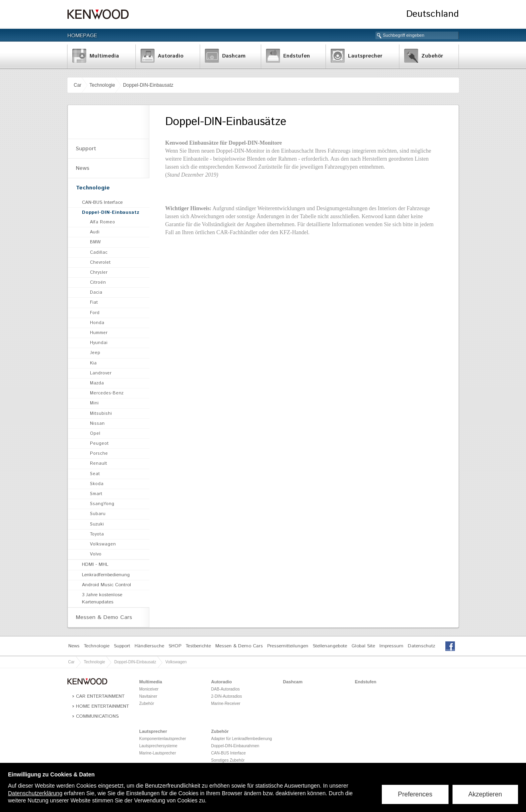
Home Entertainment (102, 706)
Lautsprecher (153, 731)
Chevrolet (100, 263)
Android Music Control (106, 585)
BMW (95, 242)
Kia (93, 363)
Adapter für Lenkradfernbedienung (242, 739)
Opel (95, 434)
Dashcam (293, 682)
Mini (94, 403)
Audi (95, 232)
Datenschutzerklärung (35, 793)
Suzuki (97, 524)
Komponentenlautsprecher (163, 739)
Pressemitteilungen (288, 646)
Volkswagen (103, 544)
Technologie (102, 85)
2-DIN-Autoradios (227, 696)
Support (86, 149)
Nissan (97, 424)
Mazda (97, 383)
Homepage (82, 36)
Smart (96, 494)
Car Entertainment (100, 696)
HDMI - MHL (95, 564)
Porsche (99, 454)
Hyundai (99, 343)
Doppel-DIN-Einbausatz (148, 85)
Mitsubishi (101, 414)
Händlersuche (149, 646)
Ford (95, 313)
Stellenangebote (330, 646)
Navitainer (148, 696)
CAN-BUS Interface (102, 202)
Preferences (415, 794)
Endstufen (366, 682)
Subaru (98, 514)
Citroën (98, 283)
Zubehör (147, 704)
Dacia (96, 293)
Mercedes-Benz (107, 393)
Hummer (99, 333)
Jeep (95, 353)
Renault (98, 464)
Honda (97, 323)
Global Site (363, 646)
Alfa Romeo (102, 222)
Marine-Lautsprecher (158, 753)
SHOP (175, 646)
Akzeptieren (485, 794)
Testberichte (198, 646)
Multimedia (151, 682)
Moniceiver (149, 689)
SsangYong (102, 504)
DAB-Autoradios (226, 689)
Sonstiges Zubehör (228, 760)
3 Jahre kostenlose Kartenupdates (102, 598)
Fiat (94, 303)
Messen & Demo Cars (104, 617)
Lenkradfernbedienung (106, 575)
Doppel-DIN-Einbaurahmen (235, 746)
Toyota (97, 534)
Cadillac (99, 253)
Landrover (101, 373)
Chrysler (99, 273)
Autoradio (222, 682)
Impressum (391, 646)
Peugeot (99, 444)
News (83, 168)
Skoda (97, 484)
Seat (95, 474)
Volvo (96, 554)
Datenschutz (422, 646)
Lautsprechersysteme (159, 746)
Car (78, 85)
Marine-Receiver (226, 704)
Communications (97, 716)
